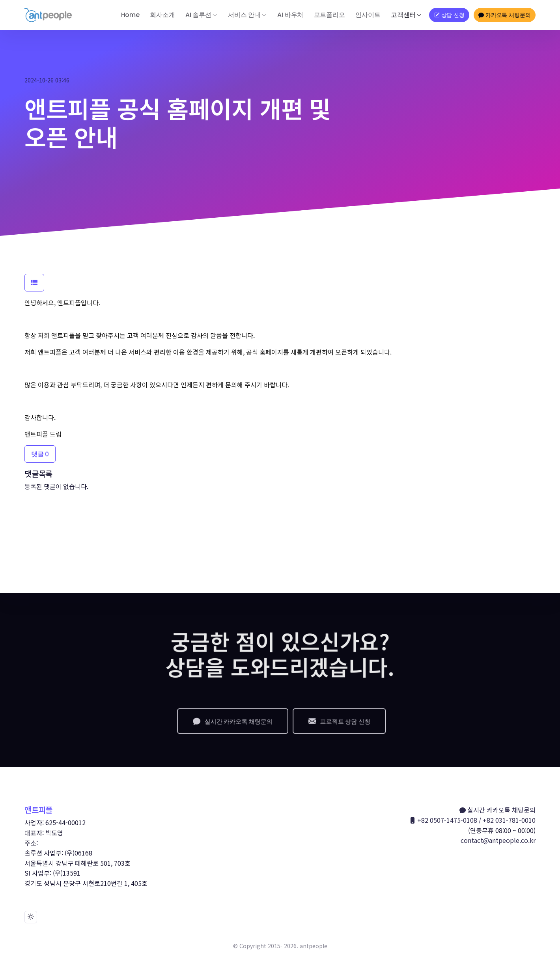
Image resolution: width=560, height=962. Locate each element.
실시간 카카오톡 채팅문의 (497, 810)
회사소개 (162, 15)
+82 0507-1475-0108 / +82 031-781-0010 (472, 820)
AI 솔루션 (198, 15)
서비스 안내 (244, 15)
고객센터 (403, 15)
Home (130, 15)
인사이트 (368, 15)
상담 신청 (449, 15)
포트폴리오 (329, 15)
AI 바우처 (290, 15)
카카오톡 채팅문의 (504, 15)
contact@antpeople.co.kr (498, 840)
